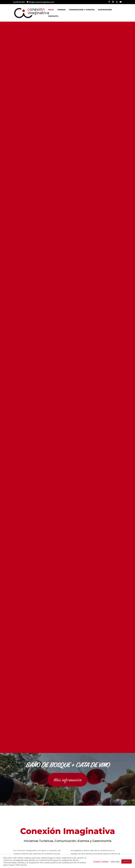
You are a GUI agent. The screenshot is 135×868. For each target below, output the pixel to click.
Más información (67, 780)
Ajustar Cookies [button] (101, 861)
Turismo (61, 10)
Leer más (115, 861)
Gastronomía (105, 10)
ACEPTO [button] (127, 861)
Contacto (53, 16)
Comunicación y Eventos (82, 10)
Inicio (51, 10)
